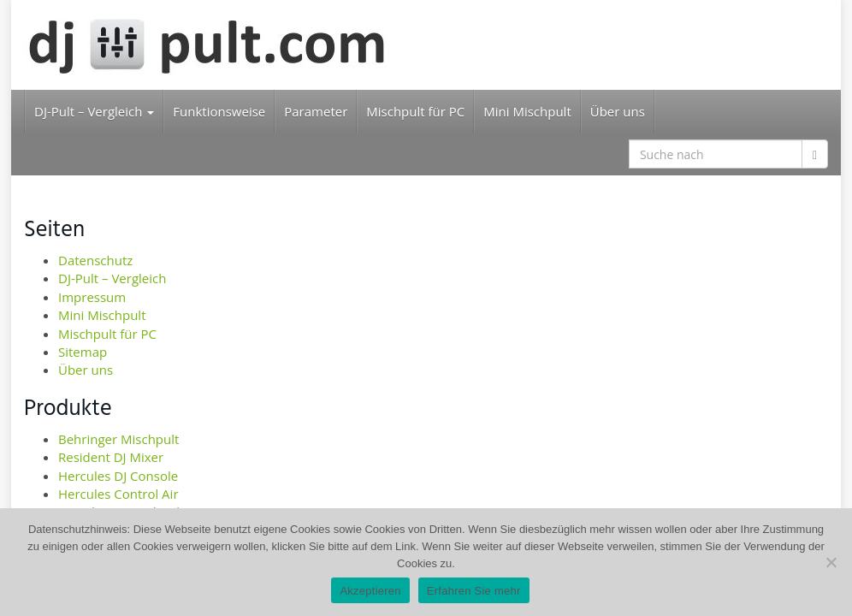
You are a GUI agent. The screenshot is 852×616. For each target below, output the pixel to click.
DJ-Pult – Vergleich (94, 111)
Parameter (316, 111)
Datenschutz (95, 260)
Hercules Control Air (118, 494)
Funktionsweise (219, 111)
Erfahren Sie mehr (474, 591)
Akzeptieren (370, 591)
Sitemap (83, 352)
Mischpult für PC (415, 111)
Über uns (618, 111)
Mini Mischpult (527, 111)
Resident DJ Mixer (111, 457)
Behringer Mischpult (118, 439)
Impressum (92, 297)
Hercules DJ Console (118, 476)
